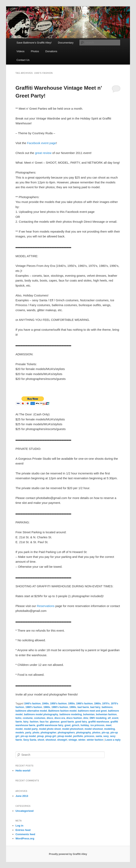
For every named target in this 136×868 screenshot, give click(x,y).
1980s (47, 707)
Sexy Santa (30, 740)
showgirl (62, 740)
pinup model (65, 736)
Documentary (66, 43)
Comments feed (25, 834)
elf (109, 718)
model (19, 729)
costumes (40, 718)
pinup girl (51, 736)
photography (83, 733)
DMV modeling (98, 718)
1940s (45, 704)
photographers (66, 733)
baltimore (107, 707)
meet (109, 725)
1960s (97, 704)
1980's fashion (34, 707)
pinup (40, 736)
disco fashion (74, 718)
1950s (71, 704)
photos (96, 733)
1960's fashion (84, 704)
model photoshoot (73, 729)
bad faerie (83, 707)
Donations (51, 51)
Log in (19, 826)
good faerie (67, 722)
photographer (48, 733)
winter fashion (95, 740)
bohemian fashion (106, 714)
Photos (35, 51)
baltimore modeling (71, 714)
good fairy (81, 722)
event (115, 718)
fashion (34, 722)
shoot (41, 740)
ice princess (97, 725)
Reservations (46, 606)
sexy (106, 736)
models (20, 733)
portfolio (78, 736)
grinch (76, 725)
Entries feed (23, 830)
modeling (109, 729)
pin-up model (28, 736)
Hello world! (23, 771)
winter (82, 740)
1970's (106, 704)
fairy (26, 722)
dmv (86, 718)
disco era (60, 718)
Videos (21, 51)
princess (89, 736)
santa (99, 736)
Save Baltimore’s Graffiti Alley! (34, 43)
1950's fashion (58, 704)
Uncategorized (25, 811)
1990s (73, 707)
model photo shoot (50, 729)
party (28, 733)
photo (36, 733)
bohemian (89, 714)
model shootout (94, 729)
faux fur (44, 722)
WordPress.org (25, 838)
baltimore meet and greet (92, 711)
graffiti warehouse (99, 722)
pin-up (105, 733)
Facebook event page (42, 143)
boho (18, 718)
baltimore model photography (41, 714)
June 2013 (22, 796)
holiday (85, 725)
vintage (73, 740)
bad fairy (95, 707)
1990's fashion (60, 707)
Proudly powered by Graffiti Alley (68, 854)
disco (50, 718)
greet (67, 725)
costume (28, 718)
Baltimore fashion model (62, 711)
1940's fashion (32, 704)
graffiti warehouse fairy (50, 725)
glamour (55, 722)
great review (43, 153)
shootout (51, 740)
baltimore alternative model (31, 711)
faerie (19, 722)
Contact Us (23, 60)
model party (31, 729)
